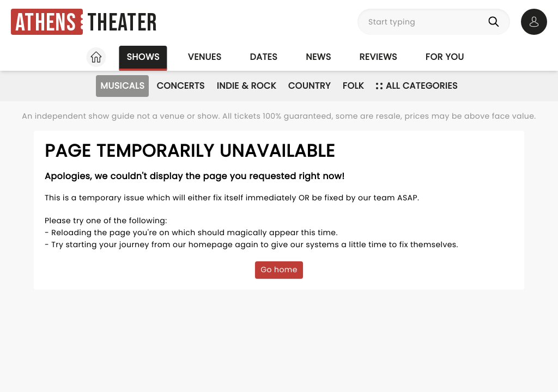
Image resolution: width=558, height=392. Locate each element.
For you (445, 57)
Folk (353, 86)
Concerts (180, 86)
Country (310, 86)
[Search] (496, 22)
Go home (279, 269)
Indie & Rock (247, 86)
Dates (263, 57)
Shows (143, 57)
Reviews (378, 57)
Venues (205, 57)
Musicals (122, 86)
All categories (417, 86)
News (318, 57)
